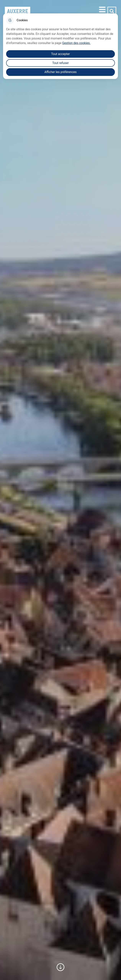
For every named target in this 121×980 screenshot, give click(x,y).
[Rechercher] (112, 11)
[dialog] (60, 46)
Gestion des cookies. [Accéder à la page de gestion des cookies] (76, 43)
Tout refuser (60, 63)
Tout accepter (60, 54)
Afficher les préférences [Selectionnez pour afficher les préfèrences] (60, 72)
